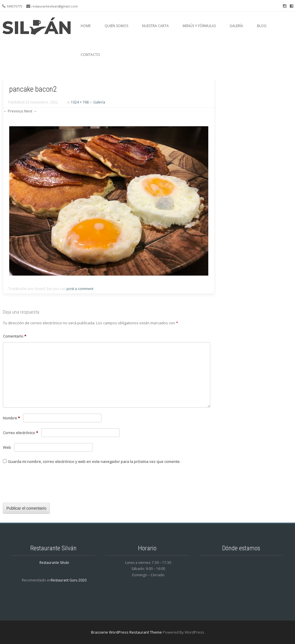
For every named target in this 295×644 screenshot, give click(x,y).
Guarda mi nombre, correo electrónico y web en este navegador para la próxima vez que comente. (94, 462)
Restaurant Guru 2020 (69, 580)
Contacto (90, 55)
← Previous (13, 111)
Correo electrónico (20, 433)
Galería (236, 26)
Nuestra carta (155, 26)
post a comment (80, 289)
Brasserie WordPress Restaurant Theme (126, 632)
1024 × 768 (80, 102)
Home (86, 26)
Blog (262, 26)
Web (7, 447)
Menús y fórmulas (199, 26)
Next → (31, 111)
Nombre (11, 418)
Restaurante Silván (54, 563)
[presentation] (47, 486)
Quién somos (116, 26)
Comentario (15, 336)
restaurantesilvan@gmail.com (55, 6)
